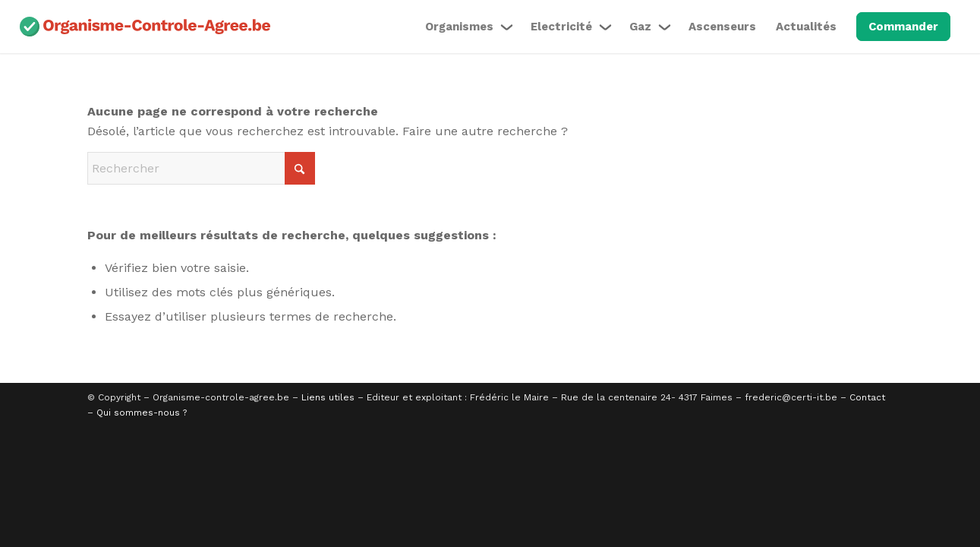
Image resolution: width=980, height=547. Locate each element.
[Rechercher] (201, 168)
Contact (867, 397)
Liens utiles (328, 397)
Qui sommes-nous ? (142, 413)
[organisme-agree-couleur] (145, 27)
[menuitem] (468, 27)
